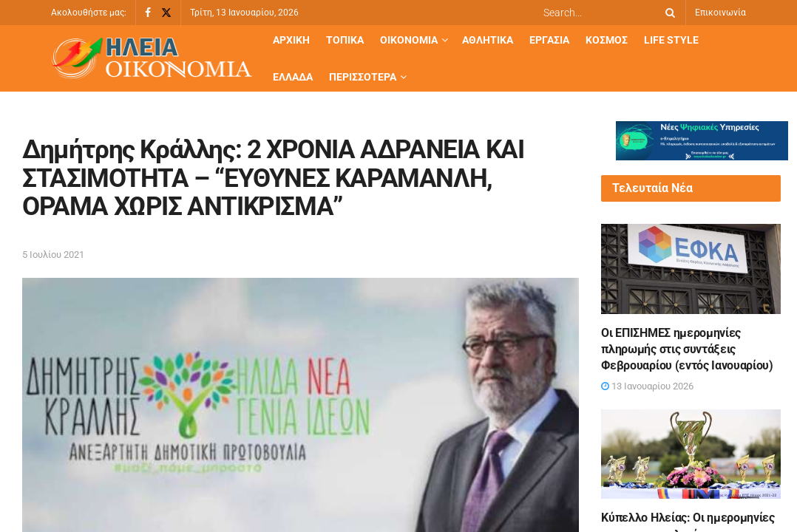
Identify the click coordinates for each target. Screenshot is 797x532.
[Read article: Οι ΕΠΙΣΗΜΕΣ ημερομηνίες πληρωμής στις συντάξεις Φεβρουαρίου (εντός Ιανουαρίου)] (691, 269)
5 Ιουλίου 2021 (53, 255)
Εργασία (549, 40)
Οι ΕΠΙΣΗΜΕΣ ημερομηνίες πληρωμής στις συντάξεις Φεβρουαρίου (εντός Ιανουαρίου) (687, 349)
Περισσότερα (363, 77)
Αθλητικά (488, 40)
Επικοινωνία (720, 13)
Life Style (671, 40)
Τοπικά (345, 40)
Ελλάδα (293, 77)
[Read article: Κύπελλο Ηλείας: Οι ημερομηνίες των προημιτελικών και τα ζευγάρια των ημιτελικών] (691, 454)
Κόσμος (607, 40)
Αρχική (291, 40)
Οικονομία (409, 40)
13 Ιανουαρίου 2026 (647, 386)
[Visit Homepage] (152, 59)
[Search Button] (668, 13)
